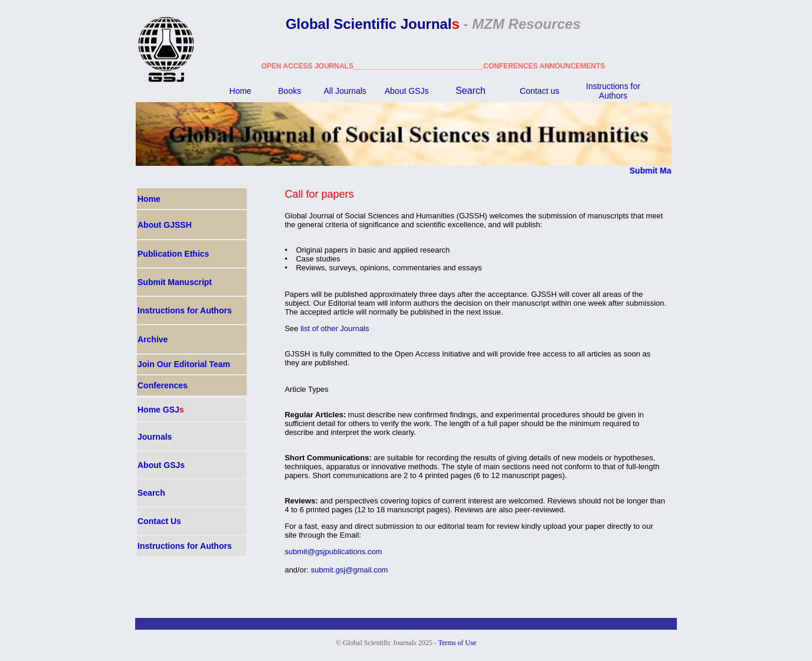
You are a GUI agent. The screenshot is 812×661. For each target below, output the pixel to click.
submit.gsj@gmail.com (350, 570)
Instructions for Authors (613, 91)
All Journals (345, 91)
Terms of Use (457, 643)
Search (471, 91)
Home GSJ (161, 410)
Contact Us (159, 521)
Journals (155, 437)
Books (289, 91)
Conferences (163, 385)
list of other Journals (335, 328)
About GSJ (407, 91)
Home (240, 91)
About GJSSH (165, 225)
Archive (153, 339)
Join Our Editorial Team (184, 364)
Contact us (540, 91)
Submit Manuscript (670, 171)
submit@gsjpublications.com (333, 552)
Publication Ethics (173, 254)
